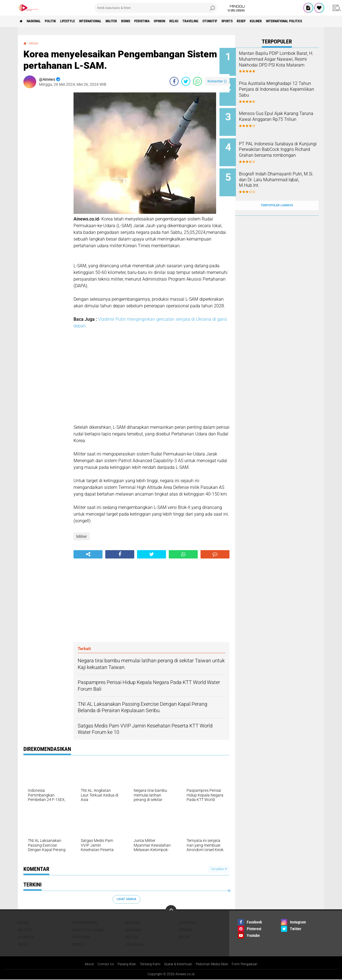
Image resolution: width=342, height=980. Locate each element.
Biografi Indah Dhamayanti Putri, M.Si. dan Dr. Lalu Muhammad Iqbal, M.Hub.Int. (283, 172)
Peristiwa (178, 21)
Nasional (39, 21)
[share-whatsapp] (197, 81)
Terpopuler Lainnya (277, 193)
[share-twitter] (186, 81)
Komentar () (217, 81)
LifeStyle (82, 21)
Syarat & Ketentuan (179, 964)
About (77, 964)
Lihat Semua (126, 899)
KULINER (322, 21)
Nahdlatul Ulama (88, 930)
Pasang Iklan (120, 964)
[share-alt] (88, 554)
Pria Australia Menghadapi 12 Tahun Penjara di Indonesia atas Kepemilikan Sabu (284, 87)
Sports (285, 21)
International (111, 21)
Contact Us (95, 964)
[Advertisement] (46, 176)
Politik (61, 21)
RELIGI (219, 21)
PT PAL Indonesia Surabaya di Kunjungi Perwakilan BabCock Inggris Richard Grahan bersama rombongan (284, 146)
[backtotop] (171, 911)
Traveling (240, 21)
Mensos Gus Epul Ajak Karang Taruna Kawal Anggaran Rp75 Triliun (284, 115)
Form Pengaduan (256, 964)
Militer (137, 21)
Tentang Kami (146, 964)
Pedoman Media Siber (218, 964)
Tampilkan (219, 869)
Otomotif (264, 21)
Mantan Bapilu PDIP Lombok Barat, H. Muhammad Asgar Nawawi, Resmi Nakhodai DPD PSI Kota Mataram (284, 62)
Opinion (200, 21)
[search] (156, 8)
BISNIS (156, 21)
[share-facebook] (174, 81)
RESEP (304, 21)
